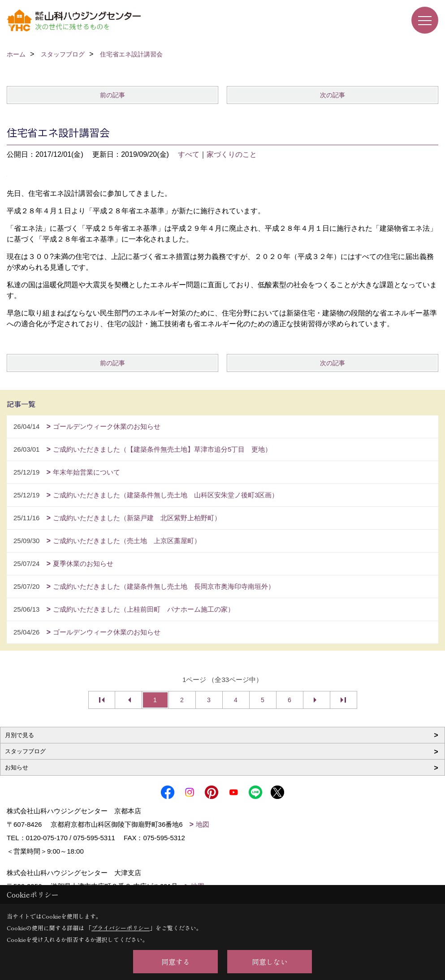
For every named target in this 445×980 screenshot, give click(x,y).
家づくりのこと (232, 154)
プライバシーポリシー (121, 928)
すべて (189, 154)
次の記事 (333, 95)
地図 (203, 824)
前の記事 (112, 95)
